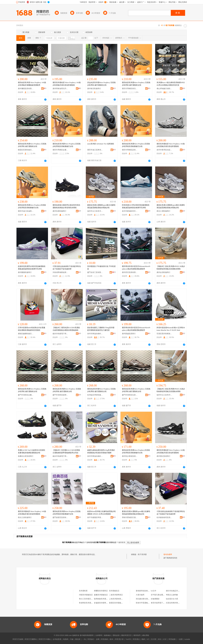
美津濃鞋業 (83, 591)
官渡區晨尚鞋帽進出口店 (164, 334)
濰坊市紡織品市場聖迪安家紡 (177, 591)
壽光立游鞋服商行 (25, 517)
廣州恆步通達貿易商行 (130, 456)
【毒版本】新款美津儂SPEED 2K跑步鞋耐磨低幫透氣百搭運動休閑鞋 (171, 268)
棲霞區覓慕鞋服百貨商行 (26, 150)
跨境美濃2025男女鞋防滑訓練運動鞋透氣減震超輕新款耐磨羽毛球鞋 (136, 206)
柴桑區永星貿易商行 (26, 456)
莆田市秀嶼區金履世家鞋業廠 (60, 150)
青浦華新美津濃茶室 (87, 603)
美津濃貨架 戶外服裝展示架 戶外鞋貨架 (101, 268)
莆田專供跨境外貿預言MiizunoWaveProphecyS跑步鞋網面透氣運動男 (136, 268)
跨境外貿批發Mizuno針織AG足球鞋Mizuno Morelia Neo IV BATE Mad (171, 329)
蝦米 (111, 639)
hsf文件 (154, 591)
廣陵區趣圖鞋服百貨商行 (26, 334)
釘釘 (165, 639)
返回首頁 (122, 542)
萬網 (143, 639)
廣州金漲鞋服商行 (163, 272)
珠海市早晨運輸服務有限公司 (147, 603)
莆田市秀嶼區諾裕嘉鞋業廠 (130, 150)
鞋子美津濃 (142, 554)
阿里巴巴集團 (18, 639)
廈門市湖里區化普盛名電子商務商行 (130, 395)
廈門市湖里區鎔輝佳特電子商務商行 (60, 395)
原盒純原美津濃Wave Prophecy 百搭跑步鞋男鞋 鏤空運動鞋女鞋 (101, 84)
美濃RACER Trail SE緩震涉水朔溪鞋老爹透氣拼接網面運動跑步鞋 (32, 451)
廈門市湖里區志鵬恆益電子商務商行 (26, 395)
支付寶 (154, 639)
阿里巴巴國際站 (31, 639)
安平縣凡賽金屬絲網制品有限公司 (164, 595)
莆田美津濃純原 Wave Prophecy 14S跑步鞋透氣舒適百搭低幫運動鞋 (67, 84)
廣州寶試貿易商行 (163, 456)
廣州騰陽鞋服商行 (25, 272)
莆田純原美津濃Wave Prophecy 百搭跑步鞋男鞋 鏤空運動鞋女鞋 (136, 84)
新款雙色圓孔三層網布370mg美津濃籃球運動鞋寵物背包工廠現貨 (101, 329)
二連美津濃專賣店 (116, 595)
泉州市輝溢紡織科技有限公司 (95, 334)
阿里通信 (136, 639)
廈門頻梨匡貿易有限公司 (60, 517)
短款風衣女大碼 (172, 599)
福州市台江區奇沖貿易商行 (95, 211)
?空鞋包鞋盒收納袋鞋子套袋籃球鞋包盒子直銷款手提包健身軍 (67, 268)
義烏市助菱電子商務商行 (60, 334)
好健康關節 (155, 599)
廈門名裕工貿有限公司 (95, 272)
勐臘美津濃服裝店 (101, 595)
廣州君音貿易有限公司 (130, 272)
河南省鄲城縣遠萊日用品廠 (60, 272)
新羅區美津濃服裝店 (117, 603)
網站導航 (146, 635)
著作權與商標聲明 (87, 635)
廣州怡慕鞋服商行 (59, 211)
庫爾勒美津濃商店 (101, 591)
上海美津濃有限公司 (117, 599)
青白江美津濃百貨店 (87, 599)
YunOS (128, 639)
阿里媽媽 (104, 639)
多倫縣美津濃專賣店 (102, 603)
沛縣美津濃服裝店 (86, 595)
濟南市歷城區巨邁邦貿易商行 (130, 517)
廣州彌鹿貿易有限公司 (26, 89)
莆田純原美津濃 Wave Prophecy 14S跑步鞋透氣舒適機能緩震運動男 (32, 84)
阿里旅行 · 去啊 (93, 639)
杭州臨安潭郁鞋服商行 (95, 395)
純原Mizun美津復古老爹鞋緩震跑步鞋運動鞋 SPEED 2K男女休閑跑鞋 (101, 513)
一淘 (84, 639)
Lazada (187, 639)
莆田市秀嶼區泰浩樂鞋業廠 (130, 89)
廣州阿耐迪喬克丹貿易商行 (60, 89)
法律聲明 (99, 635)
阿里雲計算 (119, 639)
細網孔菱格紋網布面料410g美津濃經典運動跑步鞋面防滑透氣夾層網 (101, 451)
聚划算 (78, 639)
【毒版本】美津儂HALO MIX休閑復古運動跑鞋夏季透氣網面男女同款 (66, 451)
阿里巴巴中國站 (45, 639)
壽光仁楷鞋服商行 (163, 211)
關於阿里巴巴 (126, 635)
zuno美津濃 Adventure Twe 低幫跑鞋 (101, 144)
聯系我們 (137, 635)
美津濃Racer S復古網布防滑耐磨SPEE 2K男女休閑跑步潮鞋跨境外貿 (171, 84)
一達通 (180, 639)
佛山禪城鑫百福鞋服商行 (164, 89)
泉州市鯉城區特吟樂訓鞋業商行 (130, 211)
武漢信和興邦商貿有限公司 (176, 603)
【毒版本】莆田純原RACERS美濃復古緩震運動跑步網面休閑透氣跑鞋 (66, 329)
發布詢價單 (168, 554)
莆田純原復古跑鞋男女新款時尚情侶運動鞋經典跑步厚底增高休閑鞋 (66, 206)
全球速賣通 (57, 639)
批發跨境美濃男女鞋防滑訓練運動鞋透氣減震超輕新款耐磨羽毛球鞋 (32, 268)
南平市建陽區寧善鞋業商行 (95, 517)
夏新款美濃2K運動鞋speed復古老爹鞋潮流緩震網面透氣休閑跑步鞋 (101, 206)
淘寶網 (65, 639)
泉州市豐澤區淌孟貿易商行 (164, 150)
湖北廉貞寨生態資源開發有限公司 (149, 599)
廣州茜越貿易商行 (129, 334)
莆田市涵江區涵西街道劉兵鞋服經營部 (26, 211)
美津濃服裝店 (114, 591)
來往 (160, 639)
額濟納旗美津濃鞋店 (102, 599)
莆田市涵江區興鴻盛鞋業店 (95, 150)
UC (148, 639)
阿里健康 (172, 639)
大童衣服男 (140, 595)
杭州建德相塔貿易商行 (164, 517)
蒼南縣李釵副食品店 (144, 591)
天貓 (72, 639)
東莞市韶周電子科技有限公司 (162, 603)
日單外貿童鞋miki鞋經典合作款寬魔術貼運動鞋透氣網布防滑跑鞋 (32, 329)
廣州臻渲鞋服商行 (94, 89)
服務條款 (107, 635)
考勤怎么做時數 (172, 595)
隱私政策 (116, 635)
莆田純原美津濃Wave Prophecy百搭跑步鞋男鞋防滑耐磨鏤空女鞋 (67, 145)
